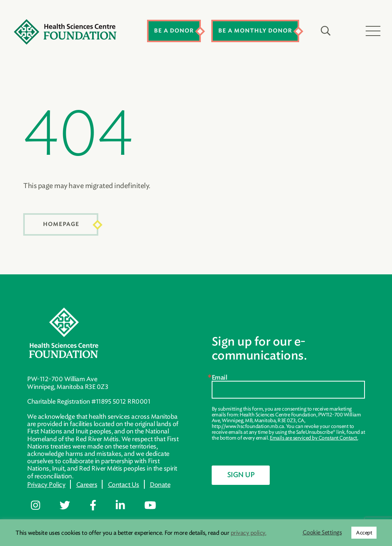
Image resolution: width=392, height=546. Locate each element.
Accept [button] (364, 533)
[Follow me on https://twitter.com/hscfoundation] (70, 506)
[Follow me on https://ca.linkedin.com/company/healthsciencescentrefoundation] (126, 506)
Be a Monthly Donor (255, 31)
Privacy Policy (46, 485)
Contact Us (124, 485)
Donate (160, 485)
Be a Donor (174, 31)
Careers (87, 485)
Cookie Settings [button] (322, 533)
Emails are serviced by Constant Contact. (314, 438)
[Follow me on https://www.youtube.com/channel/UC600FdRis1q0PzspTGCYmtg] (156, 506)
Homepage (61, 224)
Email (220, 378)
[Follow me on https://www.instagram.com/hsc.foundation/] (41, 506)
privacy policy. (249, 533)
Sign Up (241, 475)
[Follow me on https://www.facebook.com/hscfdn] (99, 506)
